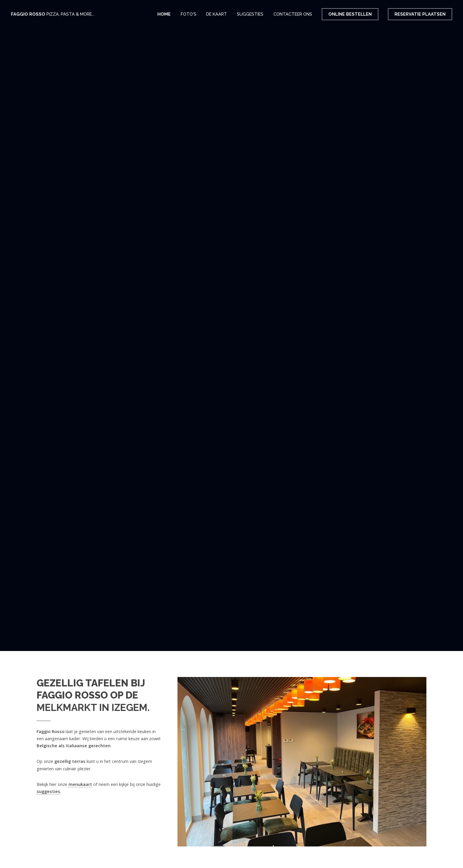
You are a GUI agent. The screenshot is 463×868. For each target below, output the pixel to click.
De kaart (217, 14)
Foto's (189, 14)
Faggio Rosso (53, 14)
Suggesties (250, 14)
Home (164, 14)
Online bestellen (350, 14)
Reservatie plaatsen (420, 14)
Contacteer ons (293, 14)
